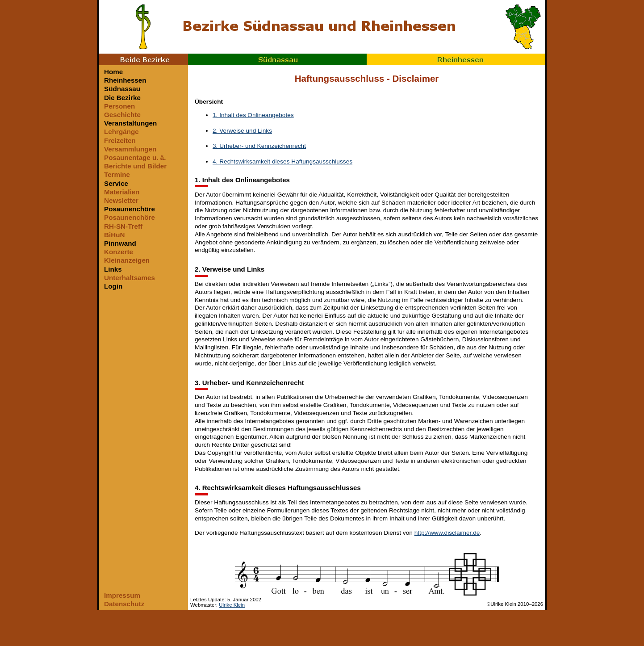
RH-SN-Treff (123, 226)
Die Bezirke (122, 98)
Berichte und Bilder (135, 166)
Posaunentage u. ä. (135, 157)
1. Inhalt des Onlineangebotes (253, 115)
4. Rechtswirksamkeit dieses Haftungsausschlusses (282, 161)
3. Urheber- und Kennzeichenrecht (259, 146)
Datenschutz (124, 604)
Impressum (122, 595)
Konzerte (119, 252)
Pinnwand (120, 243)
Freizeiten (120, 141)
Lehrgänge (121, 132)
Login (113, 286)
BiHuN (114, 235)
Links (113, 269)
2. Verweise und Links (242, 131)
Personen (119, 106)
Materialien (122, 192)
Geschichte (122, 115)
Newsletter (121, 200)
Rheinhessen (456, 59)
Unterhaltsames (130, 278)
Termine (117, 174)
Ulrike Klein (232, 605)
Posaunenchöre (130, 209)
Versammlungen (130, 149)
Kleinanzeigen (127, 260)
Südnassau (277, 59)
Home (113, 72)
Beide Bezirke (143, 59)
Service (116, 183)
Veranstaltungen (130, 123)
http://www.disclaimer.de (447, 533)
